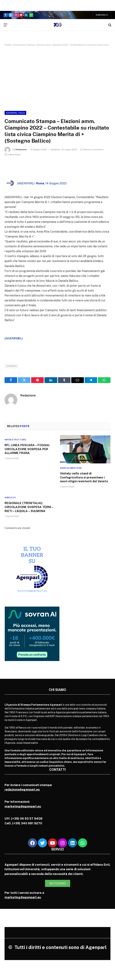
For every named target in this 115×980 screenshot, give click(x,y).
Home (8, 45)
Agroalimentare (71, 468)
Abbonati (102, 15)
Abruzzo (10, 498)
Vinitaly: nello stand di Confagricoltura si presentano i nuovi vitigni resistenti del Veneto (84, 477)
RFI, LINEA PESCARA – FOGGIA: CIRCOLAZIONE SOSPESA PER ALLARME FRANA (27, 449)
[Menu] (5, 25)
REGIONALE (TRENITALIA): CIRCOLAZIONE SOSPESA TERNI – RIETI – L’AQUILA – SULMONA (29, 507)
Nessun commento (92, 150)
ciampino (12, 366)
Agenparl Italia (15, 113)
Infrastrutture (15, 440)
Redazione (21, 150)
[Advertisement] (57, 78)
